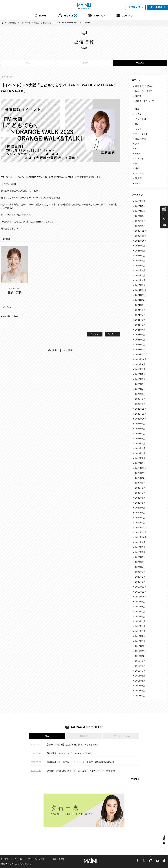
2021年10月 (141, 478)
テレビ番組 (141, 119)
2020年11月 (141, 532)
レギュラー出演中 (144, 91)
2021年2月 (140, 518)
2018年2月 (140, 696)
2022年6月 (140, 439)
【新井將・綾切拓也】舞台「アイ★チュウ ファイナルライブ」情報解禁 (80, 771)
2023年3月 (140, 394)
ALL (28, 63)
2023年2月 (140, 399)
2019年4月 (140, 626)
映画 (137, 109)
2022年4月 (140, 448)
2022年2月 (140, 458)
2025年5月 (140, 266)
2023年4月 (140, 389)
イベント (139, 159)
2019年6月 (140, 617)
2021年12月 (141, 468)
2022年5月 (140, 443)
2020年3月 (140, 572)
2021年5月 (140, 503)
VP (137, 149)
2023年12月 (141, 350)
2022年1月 (140, 463)
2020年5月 (140, 562)
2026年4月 (140, 211)
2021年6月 (140, 498)
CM (137, 124)
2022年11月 (141, 414)
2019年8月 (140, 607)
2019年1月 (140, 641)
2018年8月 (140, 666)
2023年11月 (141, 354)
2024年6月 (140, 320)
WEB (138, 154)
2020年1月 (140, 582)
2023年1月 (140, 404)
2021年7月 (140, 493)
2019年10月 (141, 597)
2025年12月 (141, 231)
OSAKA (140, 63)
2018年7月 (140, 671)
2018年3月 (140, 691)
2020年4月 (140, 567)
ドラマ (138, 114)
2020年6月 (140, 557)
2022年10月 (141, 419)
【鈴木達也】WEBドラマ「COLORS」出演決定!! (69, 753)
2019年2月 (140, 636)
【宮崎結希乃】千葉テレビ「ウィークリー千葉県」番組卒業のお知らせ (80, 762)
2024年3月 (140, 335)
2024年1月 (140, 345)
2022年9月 (140, 424)
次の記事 (68, 350)
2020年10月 (141, 537)
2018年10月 (141, 656)
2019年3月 (140, 631)
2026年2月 (140, 221)
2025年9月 (140, 246)
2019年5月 (140, 621)
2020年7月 (140, 552)
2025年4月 (140, 270)
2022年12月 (141, 409)
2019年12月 (141, 587)
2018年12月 (141, 646)
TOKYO (84, 63)
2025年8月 (140, 251)
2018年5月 (140, 681)
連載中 (138, 96)
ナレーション (142, 134)
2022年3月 (140, 453)
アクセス (18, 859)
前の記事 (52, 350)
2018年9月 (140, 661)
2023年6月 (140, 379)
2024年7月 (140, 315)
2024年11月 (141, 295)
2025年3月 (140, 275)
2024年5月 (140, 325)
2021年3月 (140, 513)
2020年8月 (140, 547)
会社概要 (4, 859)
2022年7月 (140, 434)
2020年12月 (141, 528)
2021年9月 (140, 483)
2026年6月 (140, 201)
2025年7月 (140, 256)
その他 (138, 183)
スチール (139, 144)
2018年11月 (141, 651)
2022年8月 (140, 429)
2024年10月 (141, 300)
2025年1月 (140, 285)
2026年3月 (140, 216)
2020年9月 (140, 542)
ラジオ (138, 129)
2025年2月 (140, 280)
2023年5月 (140, 384)
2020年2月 (140, 577)
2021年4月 (140, 508)
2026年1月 (140, 226)
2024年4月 (140, 330)
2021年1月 (140, 523)
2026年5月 (140, 206)
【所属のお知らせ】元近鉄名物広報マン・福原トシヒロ (73, 745)
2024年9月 (140, 305)
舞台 (137, 163)
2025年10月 (141, 241)
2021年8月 (140, 488)
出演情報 (12, 23)
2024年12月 (141, 290)
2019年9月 (140, 602)
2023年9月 (140, 364)
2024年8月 (140, 310)
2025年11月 (141, 236)
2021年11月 (141, 473)
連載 (137, 168)
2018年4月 (140, 686)
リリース (139, 173)
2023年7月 (140, 374)
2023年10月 (141, 359)
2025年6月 (140, 260)
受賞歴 (138, 178)
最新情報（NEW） (144, 86)
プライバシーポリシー (37, 859)
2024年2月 (140, 340)
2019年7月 (140, 611)
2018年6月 (140, 676)
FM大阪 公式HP (11, 316)
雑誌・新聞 (141, 139)
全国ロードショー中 (145, 101)
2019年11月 (141, 592)
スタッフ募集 (58, 859)
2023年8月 (140, 369)
